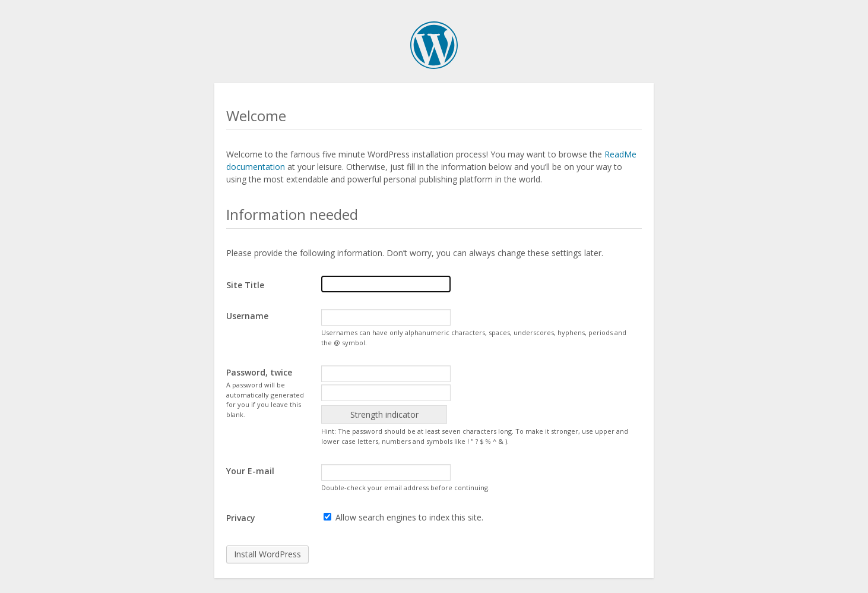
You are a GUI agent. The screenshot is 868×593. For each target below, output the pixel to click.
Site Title (245, 285)
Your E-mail (250, 471)
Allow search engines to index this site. (403, 517)
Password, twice (259, 372)
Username (247, 316)
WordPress (434, 45)
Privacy (241, 518)
